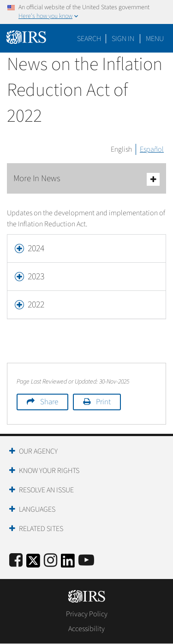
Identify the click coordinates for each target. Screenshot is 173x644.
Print (103, 402)
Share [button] (49, 402)
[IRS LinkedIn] (68, 564)
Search (89, 39)
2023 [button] (36, 277)
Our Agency (38, 451)
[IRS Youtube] (86, 561)
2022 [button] (36, 305)
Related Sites (41, 529)
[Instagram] (51, 561)
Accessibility (86, 629)
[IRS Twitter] (33, 564)
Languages (37, 509)
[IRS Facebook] (16, 561)
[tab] (86, 248)
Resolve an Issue (46, 490)
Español (152, 149)
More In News (86, 179)
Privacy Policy (87, 614)
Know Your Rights (49, 471)
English (121, 149)
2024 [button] (36, 248)
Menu (155, 39)
